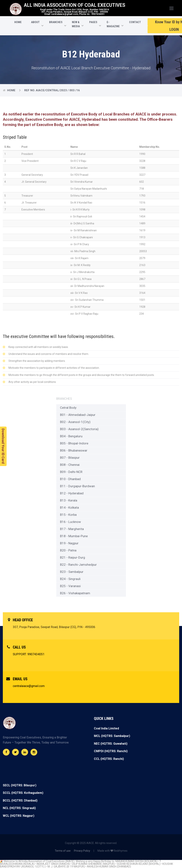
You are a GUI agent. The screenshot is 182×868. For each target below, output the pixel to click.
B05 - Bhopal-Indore (74, 443)
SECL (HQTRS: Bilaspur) (20, 785)
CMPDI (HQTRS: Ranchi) (111, 751)
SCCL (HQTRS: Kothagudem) (23, 793)
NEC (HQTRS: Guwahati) (111, 744)
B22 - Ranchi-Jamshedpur (78, 565)
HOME (18, 22)
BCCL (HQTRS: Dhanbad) (20, 801)
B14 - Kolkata (69, 508)
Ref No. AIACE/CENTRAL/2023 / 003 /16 (52, 90)
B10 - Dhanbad (70, 479)
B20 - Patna (68, 550)
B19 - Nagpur (69, 543)
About (35, 22)
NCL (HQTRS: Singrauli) (19, 808)
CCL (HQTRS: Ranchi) (109, 759)
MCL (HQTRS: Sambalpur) (112, 736)
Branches (56, 22)
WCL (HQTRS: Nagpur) (19, 816)
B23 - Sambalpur (72, 572)
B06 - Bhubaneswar (74, 450)
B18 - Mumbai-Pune (74, 536)
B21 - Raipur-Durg (73, 557)
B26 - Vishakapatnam (75, 593)
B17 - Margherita (72, 529)
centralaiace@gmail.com (29, 686)
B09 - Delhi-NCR (71, 472)
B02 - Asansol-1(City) (75, 422)
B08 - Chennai (70, 465)
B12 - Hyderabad (72, 493)
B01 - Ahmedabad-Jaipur (78, 415)
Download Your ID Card (3, 446)
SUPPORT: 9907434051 (29, 654)
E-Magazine (113, 24)
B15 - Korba (68, 515)
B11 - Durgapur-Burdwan (77, 486)
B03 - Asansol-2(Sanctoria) (79, 429)
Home (12, 90)
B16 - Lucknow (70, 522)
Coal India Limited (106, 728)
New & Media (76, 24)
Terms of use (63, 851)
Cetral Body (68, 408)
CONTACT (135, 22)
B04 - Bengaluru (71, 436)
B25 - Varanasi (70, 586)
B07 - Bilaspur (70, 458)
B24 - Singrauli (70, 579)
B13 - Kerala (69, 500)
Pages (93, 22)
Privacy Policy (82, 851)
